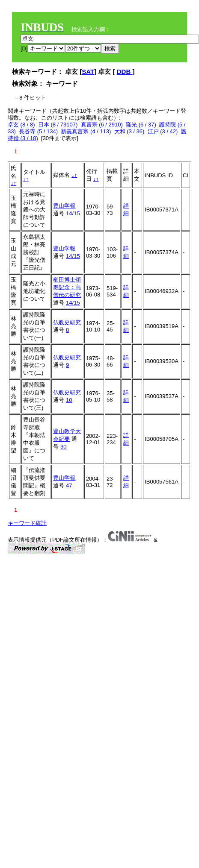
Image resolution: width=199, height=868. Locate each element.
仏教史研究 (67, 322)
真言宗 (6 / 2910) (102, 125)
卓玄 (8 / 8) (21, 125)
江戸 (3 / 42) (163, 131)
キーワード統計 (27, 523)
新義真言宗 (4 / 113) (86, 131)
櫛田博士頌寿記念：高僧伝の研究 (67, 287)
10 (69, 400)
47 (69, 485)
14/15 (73, 213)
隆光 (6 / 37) (141, 125)
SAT (88, 72)
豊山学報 (64, 206)
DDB (125, 72)
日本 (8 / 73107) (58, 125)
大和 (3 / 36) (129, 131)
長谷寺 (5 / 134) (38, 131)
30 (63, 447)
